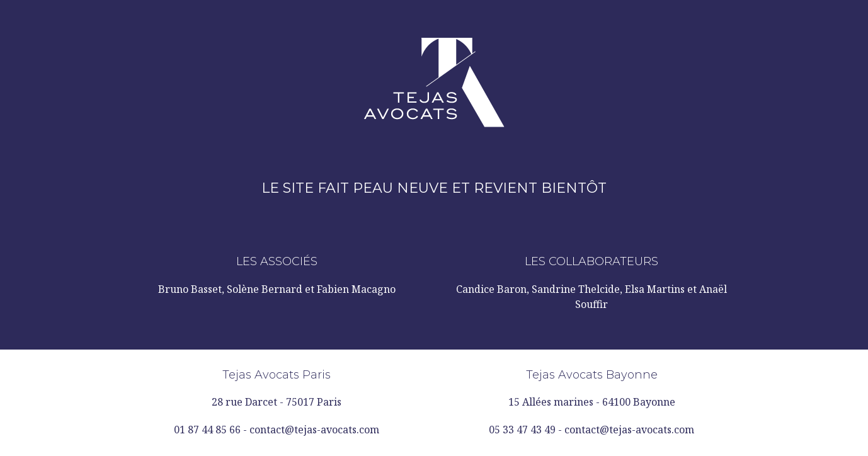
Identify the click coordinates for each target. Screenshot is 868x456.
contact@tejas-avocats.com (314, 430)
